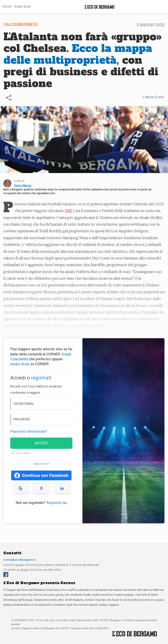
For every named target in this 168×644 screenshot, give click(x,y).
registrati (41, 378)
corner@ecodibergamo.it (19, 560)
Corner (7, 6)
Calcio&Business (21, 24)
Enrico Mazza (23, 185)
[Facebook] (6, 574)
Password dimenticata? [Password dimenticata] (29, 431)
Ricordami (23, 453)
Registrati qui (57, 503)
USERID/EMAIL (24, 404)
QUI (69, 211)
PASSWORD (22, 419)
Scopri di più (23, 6)
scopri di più (20, 364)
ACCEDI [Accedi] (41, 443)
